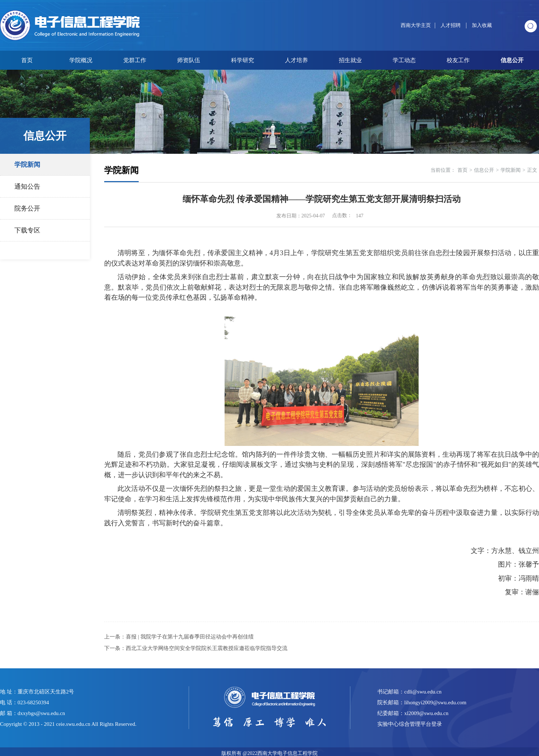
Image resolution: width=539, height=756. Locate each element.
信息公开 (512, 60)
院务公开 (27, 208)
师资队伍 (189, 60)
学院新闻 (27, 165)
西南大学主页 (416, 25)
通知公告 (27, 186)
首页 (27, 60)
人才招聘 (451, 25)
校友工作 (458, 60)
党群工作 (135, 60)
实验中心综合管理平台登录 (410, 724)
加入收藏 (482, 25)
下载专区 (27, 230)
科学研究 (243, 60)
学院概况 (81, 60)
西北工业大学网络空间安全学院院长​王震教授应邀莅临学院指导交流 (207, 648)
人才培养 (296, 60)
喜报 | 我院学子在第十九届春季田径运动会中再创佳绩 (190, 637)
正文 (532, 170)
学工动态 (404, 60)
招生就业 (350, 60)
